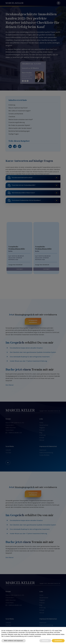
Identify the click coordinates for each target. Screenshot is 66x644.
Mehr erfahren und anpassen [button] (14, 641)
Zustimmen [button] (58, 641)
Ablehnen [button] (45, 641)
